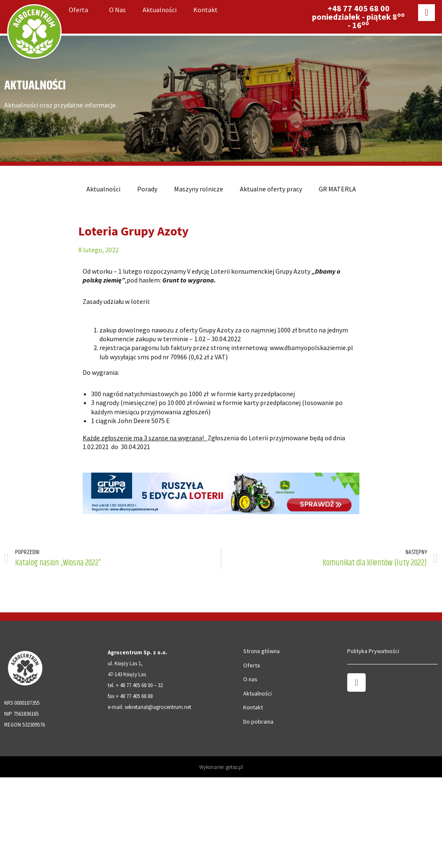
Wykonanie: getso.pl (221, 767)
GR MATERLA (337, 189)
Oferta (81, 10)
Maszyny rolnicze (199, 189)
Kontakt (205, 10)
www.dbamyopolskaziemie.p (310, 348)
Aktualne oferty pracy (271, 189)
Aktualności (160, 10)
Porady (147, 189)
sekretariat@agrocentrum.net (158, 707)
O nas (117, 10)
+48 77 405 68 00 (359, 8)
